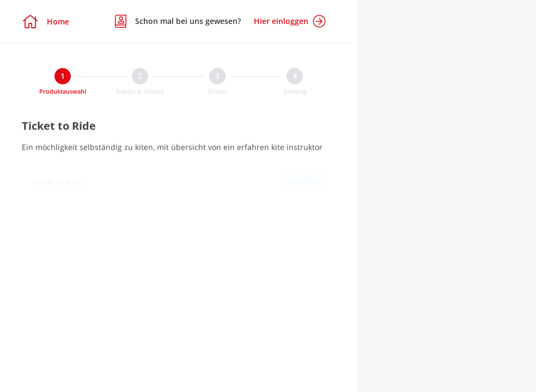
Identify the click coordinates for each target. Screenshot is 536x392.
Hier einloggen (290, 21)
